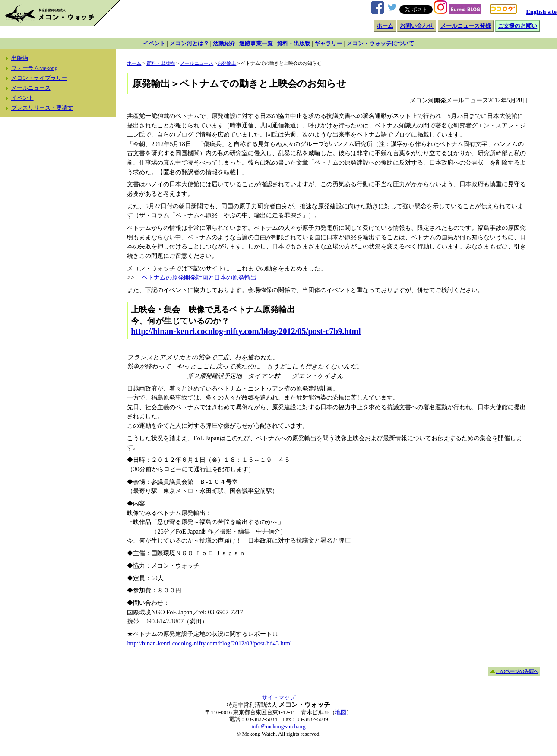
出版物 (20, 58)
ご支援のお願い (517, 26)
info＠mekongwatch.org (278, 727)
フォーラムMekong (35, 68)
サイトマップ (278, 698)
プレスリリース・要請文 (42, 108)
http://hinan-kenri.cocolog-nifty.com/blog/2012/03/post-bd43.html (209, 643)
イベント (154, 44)
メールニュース (31, 88)
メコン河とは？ (189, 44)
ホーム (385, 26)
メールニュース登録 (466, 26)
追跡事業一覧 (256, 44)
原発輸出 (227, 63)
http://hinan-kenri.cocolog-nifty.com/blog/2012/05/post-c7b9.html (246, 331)
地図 (341, 712)
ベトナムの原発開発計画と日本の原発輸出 (199, 277)
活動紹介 (224, 44)
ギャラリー (328, 44)
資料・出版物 (294, 44)
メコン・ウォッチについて (380, 44)
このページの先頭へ (517, 671)
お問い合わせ (417, 26)
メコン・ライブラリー (39, 78)
